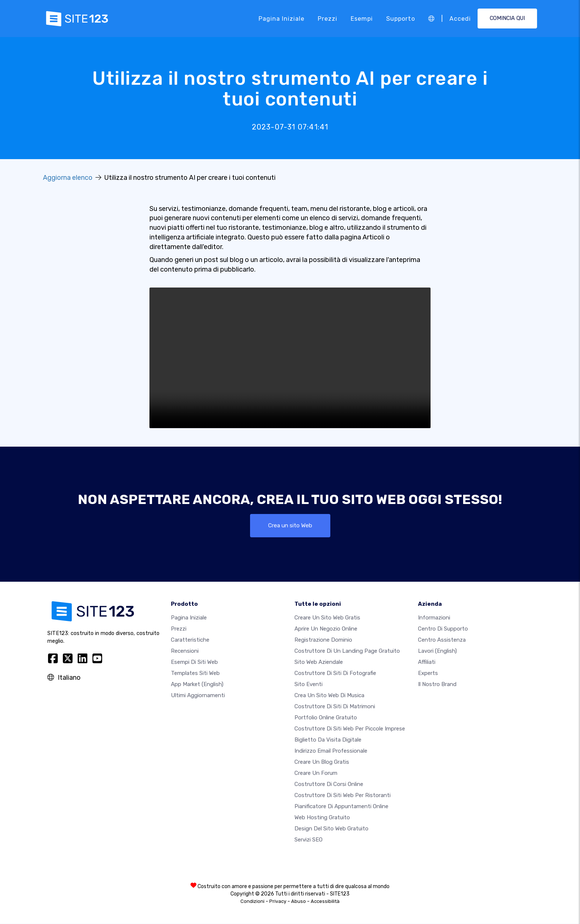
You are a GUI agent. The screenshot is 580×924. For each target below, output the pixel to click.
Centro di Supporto (443, 629)
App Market (197, 685)
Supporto (401, 18)
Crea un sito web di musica (329, 696)
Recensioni (185, 651)
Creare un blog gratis (322, 762)
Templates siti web (195, 673)
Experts (428, 673)
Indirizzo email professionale (331, 751)
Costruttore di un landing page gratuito (347, 651)
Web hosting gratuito (322, 818)
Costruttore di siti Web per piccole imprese (350, 729)
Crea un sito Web (290, 526)
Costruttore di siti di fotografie (335, 673)
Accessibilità (325, 902)
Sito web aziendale (319, 662)
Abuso (299, 902)
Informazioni (434, 618)
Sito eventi (308, 685)
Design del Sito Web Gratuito (331, 829)
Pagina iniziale (281, 18)
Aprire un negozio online (326, 629)
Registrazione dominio (323, 640)
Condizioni (252, 902)
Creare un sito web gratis (327, 618)
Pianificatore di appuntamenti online (341, 807)
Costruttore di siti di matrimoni (335, 707)
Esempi (362, 18)
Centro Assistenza (442, 640)
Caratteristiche (190, 640)
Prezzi (328, 18)
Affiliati (427, 662)
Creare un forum (316, 773)
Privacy (278, 902)
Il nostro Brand (437, 685)
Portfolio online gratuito (326, 718)
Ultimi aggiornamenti (198, 696)
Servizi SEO (308, 840)
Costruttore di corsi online (329, 784)
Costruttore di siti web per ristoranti (343, 796)
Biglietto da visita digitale (328, 740)
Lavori (437, 651)
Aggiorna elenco (68, 178)
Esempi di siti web (194, 662)
